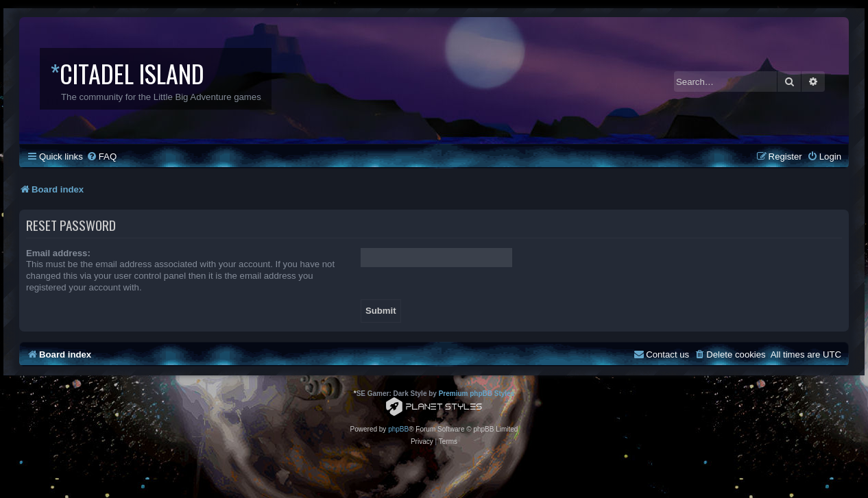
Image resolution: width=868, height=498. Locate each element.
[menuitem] (101, 157)
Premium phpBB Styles (477, 394)
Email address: (58, 253)
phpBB (398, 429)
